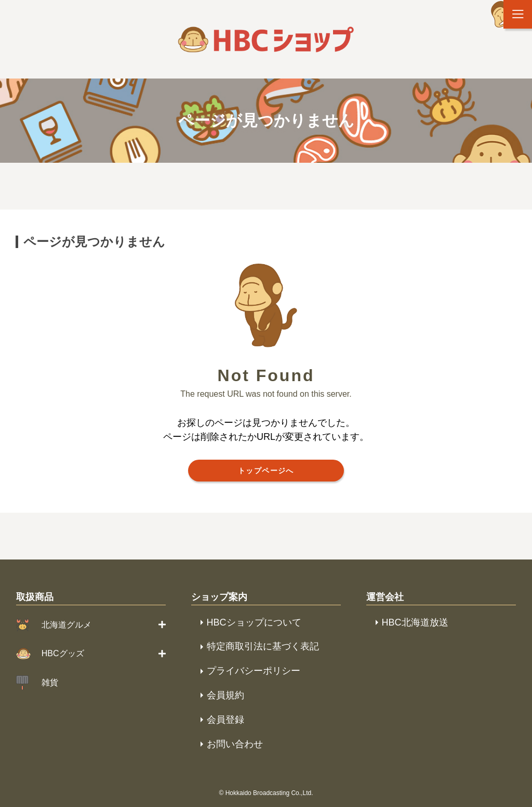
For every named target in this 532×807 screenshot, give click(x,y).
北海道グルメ (66, 625)
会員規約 (225, 695)
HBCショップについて (254, 622)
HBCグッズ (63, 653)
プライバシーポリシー (254, 671)
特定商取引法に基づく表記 (263, 646)
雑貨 (50, 682)
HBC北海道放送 (415, 622)
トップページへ (266, 471)
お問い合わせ (235, 744)
